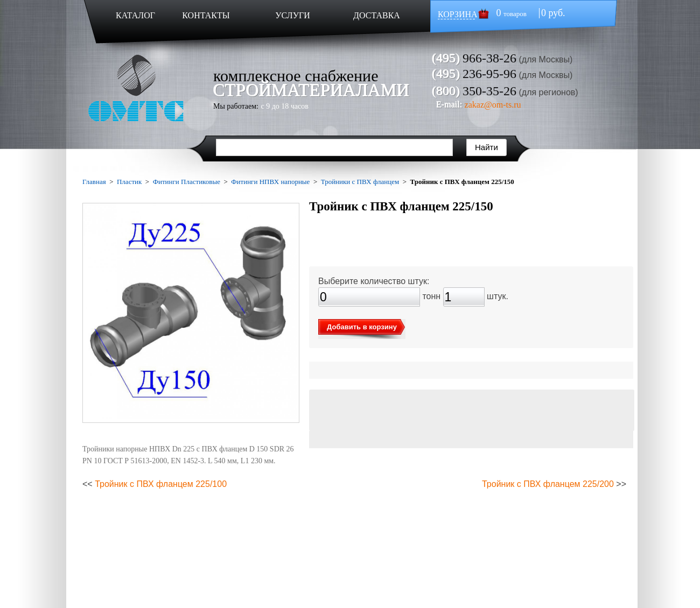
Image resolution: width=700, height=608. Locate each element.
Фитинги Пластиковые (187, 182)
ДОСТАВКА (377, 15)
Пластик (129, 182)
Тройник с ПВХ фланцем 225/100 (161, 484)
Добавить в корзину (362, 327)
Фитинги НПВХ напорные (270, 182)
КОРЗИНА (458, 14)
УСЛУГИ (293, 15)
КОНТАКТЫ (206, 15)
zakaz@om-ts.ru (493, 105)
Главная (94, 182)
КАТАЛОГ (135, 15)
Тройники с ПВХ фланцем (360, 182)
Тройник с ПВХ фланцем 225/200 (548, 484)
